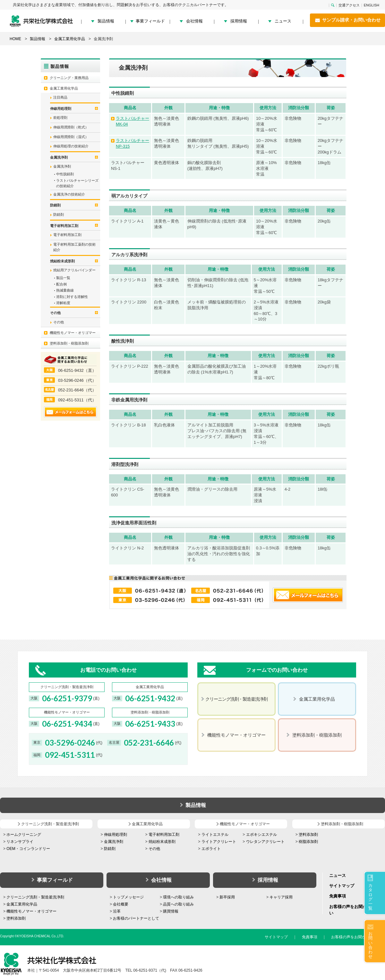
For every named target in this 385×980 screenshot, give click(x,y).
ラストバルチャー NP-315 (133, 143)
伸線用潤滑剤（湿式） (71, 137)
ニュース (283, 21)
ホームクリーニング (24, 835)
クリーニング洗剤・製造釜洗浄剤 (35, 897)
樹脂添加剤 (308, 842)
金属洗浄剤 (62, 166)
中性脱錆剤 (65, 174)
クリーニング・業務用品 (69, 78)
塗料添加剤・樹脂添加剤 (69, 343)
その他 (59, 322)
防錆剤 (59, 214)
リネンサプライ (20, 842)
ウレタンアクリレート (265, 842)
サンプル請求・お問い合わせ (347, 20)
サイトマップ (342, 886)
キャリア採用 (281, 897)
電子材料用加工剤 (67, 235)
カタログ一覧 (370, 897)
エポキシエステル (261, 835)
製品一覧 (63, 278)
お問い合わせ (370, 945)
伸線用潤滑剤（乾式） (71, 127)
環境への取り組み (178, 897)
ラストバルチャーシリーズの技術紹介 (77, 183)
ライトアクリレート (219, 842)
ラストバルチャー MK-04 (133, 121)
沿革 (117, 911)
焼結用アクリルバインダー (74, 270)
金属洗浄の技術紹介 (69, 194)
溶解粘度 (63, 303)
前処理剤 (60, 118)
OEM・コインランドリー (28, 849)
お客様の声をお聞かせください (358, 937)
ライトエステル (215, 835)
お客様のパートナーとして (136, 918)
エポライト (211, 849)
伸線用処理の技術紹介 (71, 146)
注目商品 (60, 97)
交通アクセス (349, 5)
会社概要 (121, 904)
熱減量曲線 (65, 290)
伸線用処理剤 (116, 835)
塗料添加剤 (308, 835)
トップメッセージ (128, 897)
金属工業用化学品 (64, 88)
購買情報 (171, 911)
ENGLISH (372, 5)
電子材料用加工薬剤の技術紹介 (74, 247)
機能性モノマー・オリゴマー (73, 333)
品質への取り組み (178, 904)
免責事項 (338, 896)
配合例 (61, 284)
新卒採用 (227, 897)
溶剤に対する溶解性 (72, 297)
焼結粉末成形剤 (162, 842)
